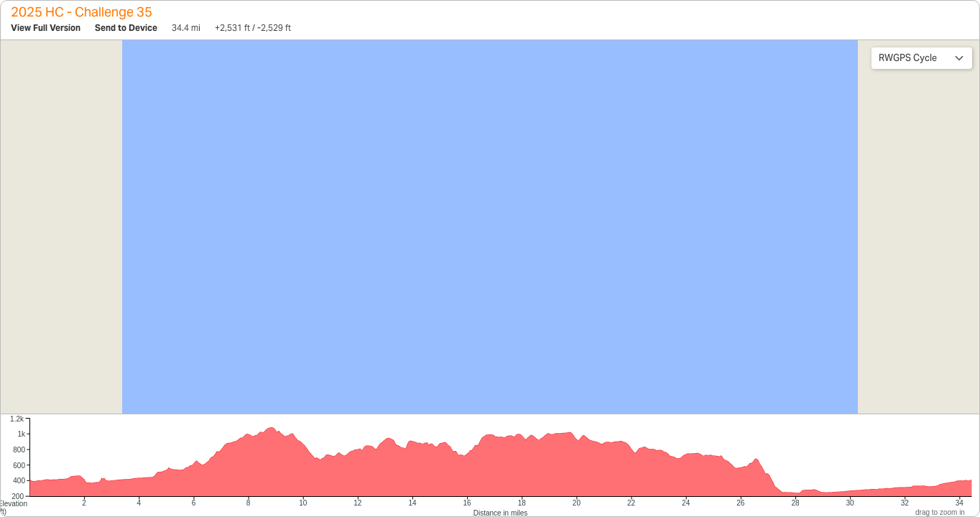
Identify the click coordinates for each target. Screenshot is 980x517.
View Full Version (46, 28)
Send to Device (126, 28)
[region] (490, 227)
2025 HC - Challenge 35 (82, 12)
